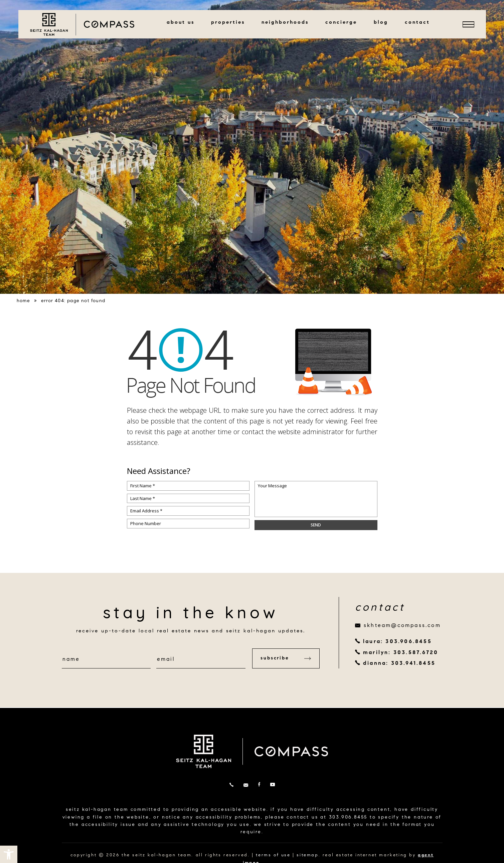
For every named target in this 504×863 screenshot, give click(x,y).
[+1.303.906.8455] (231, 785)
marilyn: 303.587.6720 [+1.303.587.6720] (401, 653)
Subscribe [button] (286, 658)
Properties (228, 23)
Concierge (341, 23)
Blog (381, 23)
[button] (9, 854)
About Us (181, 23)
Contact (417, 23)
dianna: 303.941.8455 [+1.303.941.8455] (399, 663)
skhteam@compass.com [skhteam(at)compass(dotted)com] (402, 626)
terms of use (273, 855)
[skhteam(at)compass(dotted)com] (246, 785)
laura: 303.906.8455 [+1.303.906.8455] (397, 642)
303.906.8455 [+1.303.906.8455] (348, 818)
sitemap (307, 855)
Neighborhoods (285, 23)
